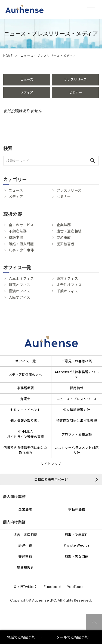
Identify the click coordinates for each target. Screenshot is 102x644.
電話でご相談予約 (21, 637)
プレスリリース (75, 80)
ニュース (27, 80)
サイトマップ (51, 464)
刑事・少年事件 (21, 250)
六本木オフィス (21, 279)
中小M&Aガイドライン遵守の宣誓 (25, 434)
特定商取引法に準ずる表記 (77, 421)
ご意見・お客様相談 (77, 361)
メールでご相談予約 (72, 637)
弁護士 (25, 399)
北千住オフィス (69, 285)
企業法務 (64, 225)
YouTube (75, 587)
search (93, 161)
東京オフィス (67, 279)
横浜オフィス (19, 291)
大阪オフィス (19, 297)
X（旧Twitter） (26, 587)
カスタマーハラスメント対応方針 (77, 450)
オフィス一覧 (25, 361)
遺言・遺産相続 (69, 231)
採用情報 (77, 388)
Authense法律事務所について (77, 375)
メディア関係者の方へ (26, 375)
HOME (8, 56)
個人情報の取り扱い (26, 421)
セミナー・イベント (26, 410)
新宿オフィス (19, 285)
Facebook (53, 587)
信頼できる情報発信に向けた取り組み (26, 450)
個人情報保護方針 (77, 410)
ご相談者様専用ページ (51, 479)
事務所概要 (26, 388)
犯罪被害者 (66, 244)
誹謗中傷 (16, 237)
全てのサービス (21, 225)
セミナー (75, 92)
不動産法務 (18, 231)
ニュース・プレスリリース (77, 399)
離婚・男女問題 (21, 244)
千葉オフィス (67, 291)
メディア (27, 92)
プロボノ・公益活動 (77, 434)
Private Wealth (77, 545)
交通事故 (64, 237)
